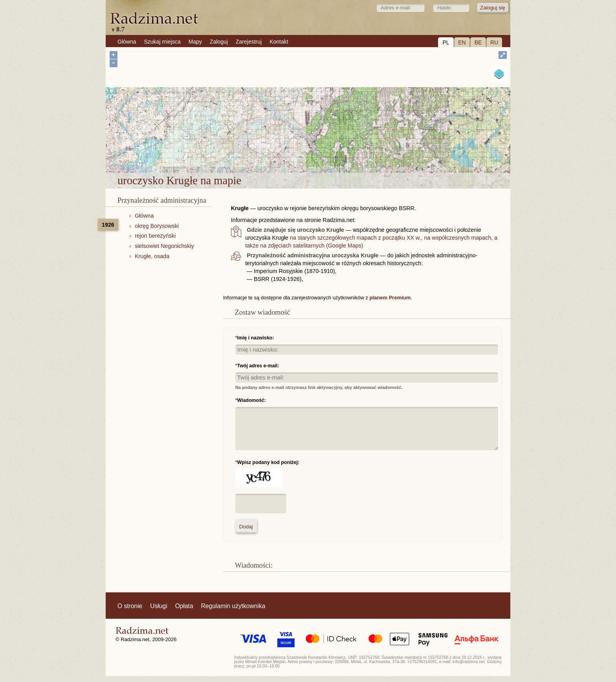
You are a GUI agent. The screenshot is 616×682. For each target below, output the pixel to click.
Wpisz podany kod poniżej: (268, 462)
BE (478, 42)
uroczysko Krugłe (339, 152)
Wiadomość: (252, 400)
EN (462, 42)
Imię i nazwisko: (256, 338)
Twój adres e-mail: (258, 366)
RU (494, 42)
